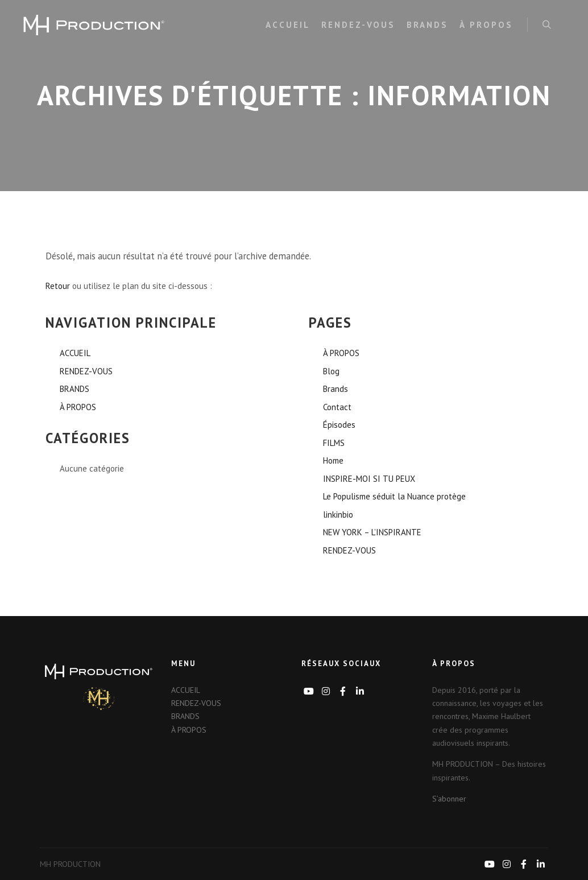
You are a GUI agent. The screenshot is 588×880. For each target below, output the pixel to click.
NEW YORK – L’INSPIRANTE (372, 532)
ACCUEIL (75, 353)
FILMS (334, 443)
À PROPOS (78, 407)
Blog (331, 371)
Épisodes (339, 425)
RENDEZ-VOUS (86, 371)
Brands (336, 389)
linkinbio (338, 515)
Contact (337, 407)
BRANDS (74, 389)
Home (333, 460)
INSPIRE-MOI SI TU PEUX (369, 479)
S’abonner (449, 799)
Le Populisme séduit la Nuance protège (394, 496)
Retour (58, 286)
